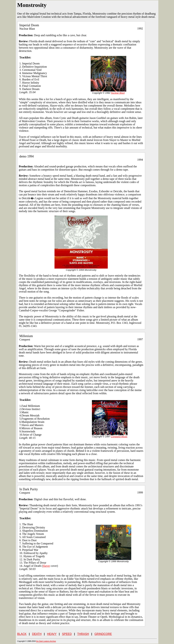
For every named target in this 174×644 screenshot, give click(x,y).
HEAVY (52, 634)
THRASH (83, 634)
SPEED (67, 634)
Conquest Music (119, 437)
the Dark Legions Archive (46, 641)
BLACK (22, 634)
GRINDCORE (103, 634)
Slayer (46, 566)
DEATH (37, 634)
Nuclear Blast (118, 93)
